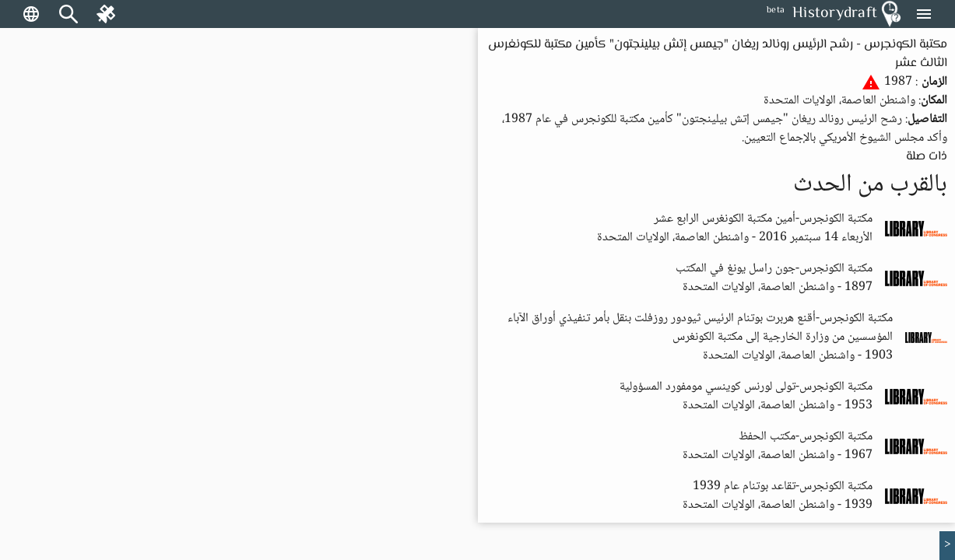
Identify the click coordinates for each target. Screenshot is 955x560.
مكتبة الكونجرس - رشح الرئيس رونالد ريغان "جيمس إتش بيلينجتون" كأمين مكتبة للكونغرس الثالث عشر (718, 54)
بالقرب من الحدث (870, 185)
